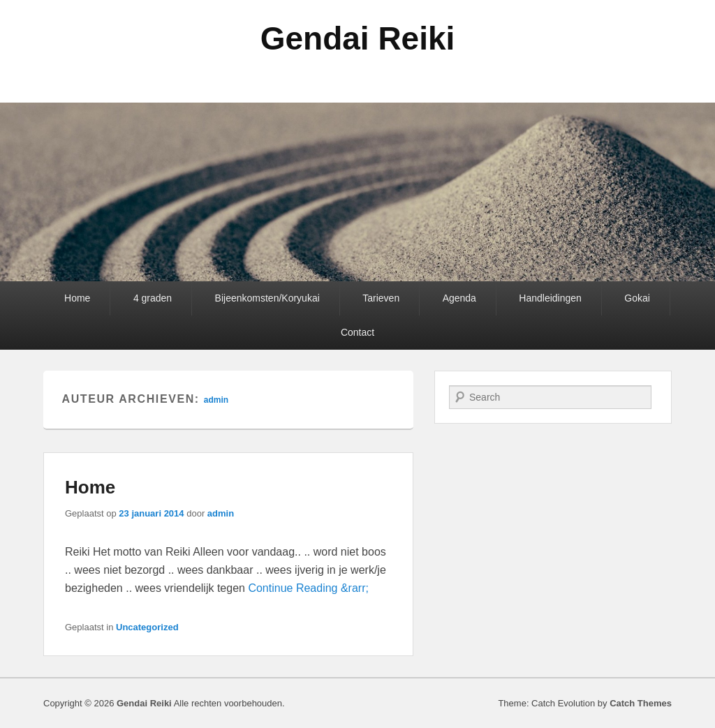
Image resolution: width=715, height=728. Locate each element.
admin (216, 400)
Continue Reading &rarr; (308, 588)
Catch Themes (641, 703)
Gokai (637, 298)
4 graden (153, 298)
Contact (357, 332)
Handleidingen (550, 298)
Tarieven (381, 298)
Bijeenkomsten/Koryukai (267, 298)
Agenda (459, 298)
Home (77, 298)
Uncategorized (147, 627)
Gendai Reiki (358, 38)
